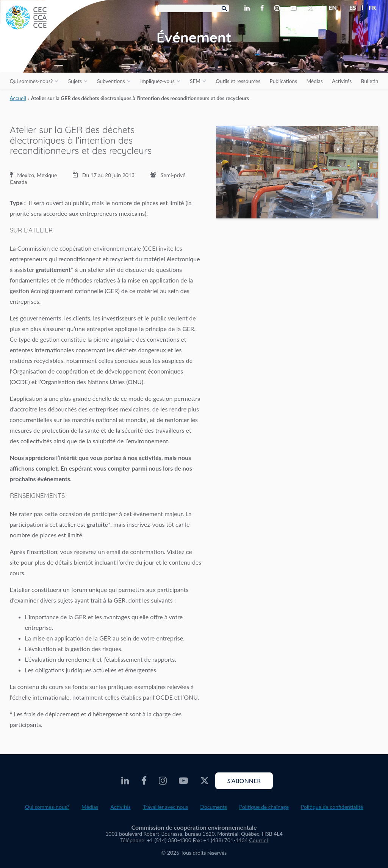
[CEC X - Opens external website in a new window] (311, 8)
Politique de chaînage (264, 807)
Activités (342, 81)
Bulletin (370, 81)
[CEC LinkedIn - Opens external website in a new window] (249, 8)
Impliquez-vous (157, 81)
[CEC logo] (57, 57)
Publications (283, 81)
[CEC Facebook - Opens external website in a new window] (264, 8)
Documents (214, 807)
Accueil (18, 98)
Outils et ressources (238, 81)
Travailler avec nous (165, 807)
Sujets (75, 81)
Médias (315, 81)
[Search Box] (193, 8)
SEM (195, 81)
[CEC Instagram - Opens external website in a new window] (278, 8)
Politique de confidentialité (332, 807)
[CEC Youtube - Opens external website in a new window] (295, 8)
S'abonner (244, 781)
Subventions (111, 81)
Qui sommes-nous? (31, 81)
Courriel (259, 840)
